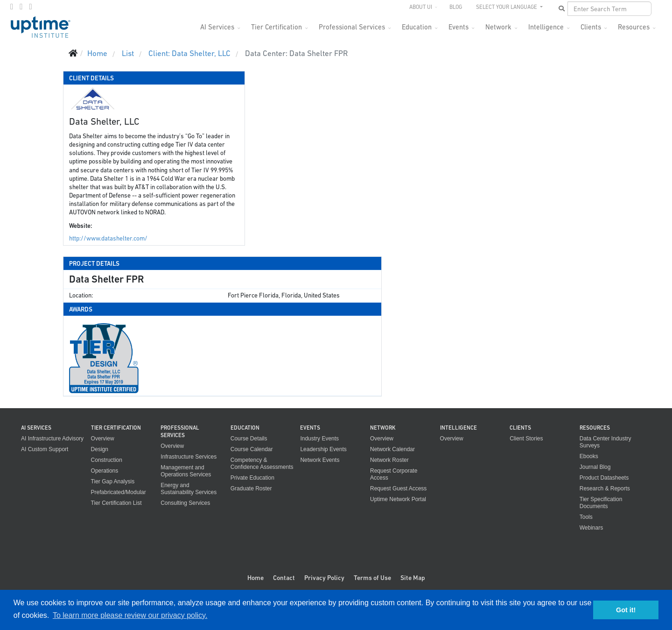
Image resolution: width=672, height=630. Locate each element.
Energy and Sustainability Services (189, 489)
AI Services (217, 27)
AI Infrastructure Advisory (52, 439)
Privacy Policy (324, 578)
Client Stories (526, 439)
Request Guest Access (398, 488)
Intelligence (546, 27)
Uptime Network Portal (398, 499)
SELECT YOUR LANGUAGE (507, 7)
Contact (284, 578)
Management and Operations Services (186, 471)
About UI (421, 7)
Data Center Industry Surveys (605, 442)
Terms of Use (372, 578)
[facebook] (12, 7)
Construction (107, 460)
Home (255, 578)
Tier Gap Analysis (113, 481)
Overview (103, 439)
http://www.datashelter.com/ (108, 238)
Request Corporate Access (394, 474)
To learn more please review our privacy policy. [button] (130, 615)
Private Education (252, 478)
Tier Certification (276, 27)
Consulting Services (185, 503)
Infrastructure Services (189, 457)
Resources (634, 27)
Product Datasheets (604, 478)
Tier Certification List (116, 503)
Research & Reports (605, 488)
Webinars (591, 528)
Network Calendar (392, 449)
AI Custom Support (45, 449)
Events (458, 27)
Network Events (320, 460)
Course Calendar (252, 449)
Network (498, 27)
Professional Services (352, 27)
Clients (591, 27)
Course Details (249, 439)
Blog (456, 7)
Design (100, 449)
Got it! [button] (626, 610)
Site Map (413, 578)
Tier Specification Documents (601, 503)
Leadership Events (323, 449)
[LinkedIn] (30, 7)
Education (417, 27)
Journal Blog (595, 467)
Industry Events (319, 439)
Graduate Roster (251, 488)
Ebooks (589, 456)
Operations (105, 471)
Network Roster (389, 460)
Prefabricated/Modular (119, 492)
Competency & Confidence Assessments (262, 464)
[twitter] (21, 7)
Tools (586, 517)
